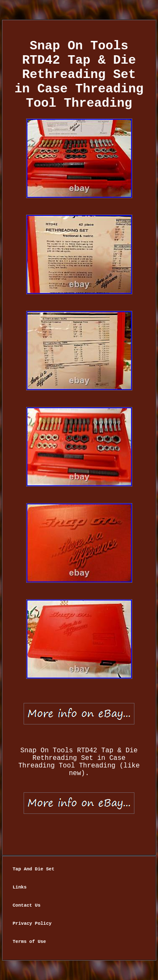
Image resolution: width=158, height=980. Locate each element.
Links (20, 887)
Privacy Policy (32, 923)
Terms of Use (29, 942)
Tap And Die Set (33, 869)
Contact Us (27, 905)
